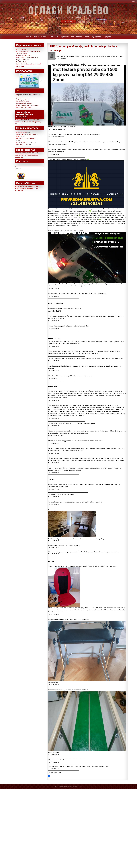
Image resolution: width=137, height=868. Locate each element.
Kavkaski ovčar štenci (23, 101)
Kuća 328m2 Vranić (22, 49)
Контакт (87, 37)
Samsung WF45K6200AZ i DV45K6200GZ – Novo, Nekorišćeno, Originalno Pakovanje (27, 58)
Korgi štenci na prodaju (23, 99)
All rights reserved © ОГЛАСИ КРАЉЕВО (69, 787)
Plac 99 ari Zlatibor (22, 62)
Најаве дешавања (97, 37)
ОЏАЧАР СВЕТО (21, 145)
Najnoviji (24, 91)
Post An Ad (69, 21)
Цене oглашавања (77, 37)
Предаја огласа (65, 37)
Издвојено (44, 37)
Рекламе (36, 37)
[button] (17, 80)
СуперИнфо (108, 37)
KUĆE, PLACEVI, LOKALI (24, 143)
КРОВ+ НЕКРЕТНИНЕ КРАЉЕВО (27, 138)
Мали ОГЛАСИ (54, 37)
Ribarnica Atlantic (21, 132)
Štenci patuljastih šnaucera (24, 103)
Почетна (28, 37)
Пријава (134, 1)
